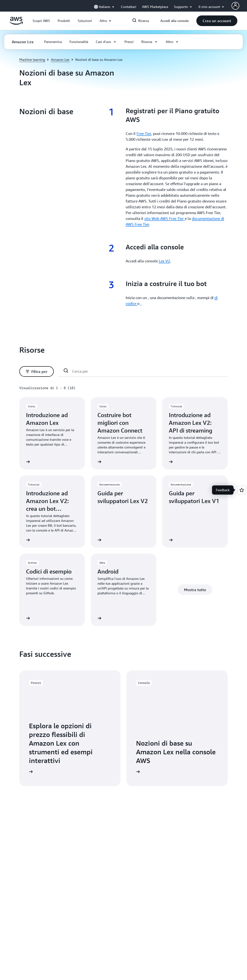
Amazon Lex (60, 59)
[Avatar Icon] (235, 6)
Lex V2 (164, 261)
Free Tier (144, 133)
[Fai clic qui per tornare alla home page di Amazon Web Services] (16, 23)
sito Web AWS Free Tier (165, 218)
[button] (41, 21)
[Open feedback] (242, 490)
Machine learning (32, 59)
